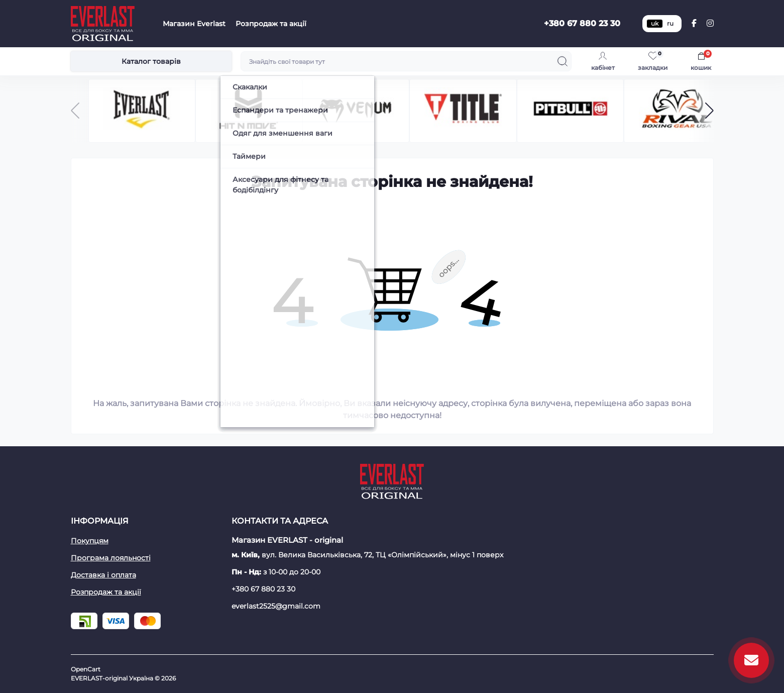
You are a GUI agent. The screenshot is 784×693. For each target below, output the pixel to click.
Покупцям (90, 541)
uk (655, 23)
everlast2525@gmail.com (276, 606)
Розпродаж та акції (271, 24)
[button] (709, 111)
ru (670, 23)
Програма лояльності (111, 558)
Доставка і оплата (103, 575)
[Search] (563, 61)
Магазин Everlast (194, 24)
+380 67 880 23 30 (582, 23)
